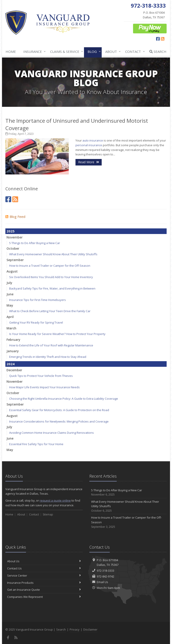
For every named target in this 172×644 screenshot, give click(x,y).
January (13, 351)
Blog (93, 52)
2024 (11, 364)
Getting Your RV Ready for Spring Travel (36, 322)
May (10, 305)
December (14, 370)
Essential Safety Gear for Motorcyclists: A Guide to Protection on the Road (59, 410)
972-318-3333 (105, 571)
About (112, 52)
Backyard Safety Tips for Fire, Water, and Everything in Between (52, 288)
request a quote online (55, 500)
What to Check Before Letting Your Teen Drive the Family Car (50, 311)
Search (158, 52)
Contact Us (44, 568)
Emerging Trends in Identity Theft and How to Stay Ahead (48, 357)
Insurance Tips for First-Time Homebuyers (38, 300)
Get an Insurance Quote (44, 590)
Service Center (44, 575)
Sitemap (48, 514)
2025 (11, 231)
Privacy (75, 629)
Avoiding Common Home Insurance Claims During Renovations (52, 433)
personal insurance (89, 145)
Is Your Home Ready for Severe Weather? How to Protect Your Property (57, 334)
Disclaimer (90, 629)
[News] (15, 199)
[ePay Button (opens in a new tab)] (150, 28)
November (15, 237)
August (12, 271)
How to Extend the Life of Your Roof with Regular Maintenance (51, 345)
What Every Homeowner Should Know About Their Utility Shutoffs (53, 254)
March (11, 328)
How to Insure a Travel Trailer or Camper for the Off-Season (50, 266)
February (13, 340)
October (13, 248)
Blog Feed (15, 217)
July (9, 283)
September (15, 260)
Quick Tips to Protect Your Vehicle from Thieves (41, 376)
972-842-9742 (105, 576)
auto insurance (93, 140)
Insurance (34, 52)
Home (11, 52)
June (10, 294)
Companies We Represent (44, 597)
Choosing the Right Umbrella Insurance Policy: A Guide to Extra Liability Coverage (64, 399)
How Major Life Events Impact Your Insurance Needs (44, 387)
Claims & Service (66, 52)
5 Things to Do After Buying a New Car (35, 243)
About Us (44, 561)
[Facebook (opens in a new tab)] (158, 39)
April (10, 317)
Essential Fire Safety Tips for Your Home (36, 444)
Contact (134, 52)
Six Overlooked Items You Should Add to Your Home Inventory (51, 277)
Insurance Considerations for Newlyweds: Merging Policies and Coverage (59, 421)
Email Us (102, 582)
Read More (89, 162)
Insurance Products (44, 583)
